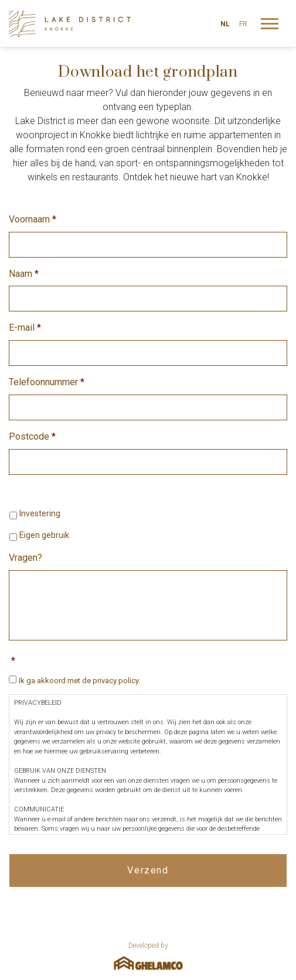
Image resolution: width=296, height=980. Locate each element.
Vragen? (25, 558)
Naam (24, 274)
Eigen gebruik (44, 535)
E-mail (25, 328)
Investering (40, 513)
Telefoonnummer (47, 382)
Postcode (32, 436)
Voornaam (33, 219)
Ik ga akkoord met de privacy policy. (79, 681)
